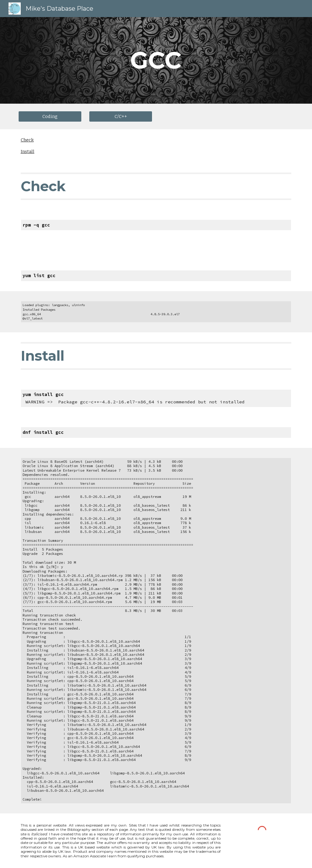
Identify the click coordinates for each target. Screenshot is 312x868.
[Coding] (50, 116)
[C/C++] (121, 116)
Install (28, 152)
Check (27, 140)
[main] (156, 60)
